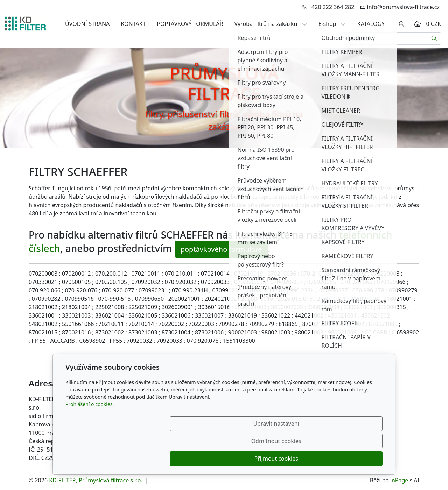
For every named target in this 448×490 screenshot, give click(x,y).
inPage (399, 480)
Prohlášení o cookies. (90, 439)
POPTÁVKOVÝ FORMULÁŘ (190, 24)
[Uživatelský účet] (401, 24)
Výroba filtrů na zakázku (271, 24)
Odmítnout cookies (279, 459)
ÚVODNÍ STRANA (87, 24)
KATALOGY (371, 24)
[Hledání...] (385, 38)
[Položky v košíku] (417, 24)
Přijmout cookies (349, 459)
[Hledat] (435, 38)
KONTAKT (133, 24)
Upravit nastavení (209, 459)
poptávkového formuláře (221, 249)
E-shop (332, 24)
